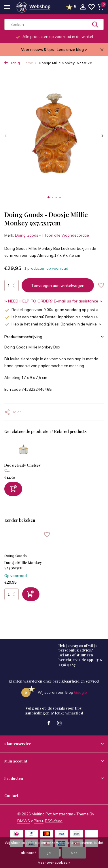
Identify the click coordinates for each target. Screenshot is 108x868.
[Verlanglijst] (92, 7)
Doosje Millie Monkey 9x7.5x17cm (23, 565)
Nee (74, 853)
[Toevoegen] (13, 489)
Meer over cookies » (54, 862)
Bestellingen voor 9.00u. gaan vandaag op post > (51, 310)
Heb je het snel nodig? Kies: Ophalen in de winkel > (53, 324)
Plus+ (39, 821)
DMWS (24, 821)
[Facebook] (49, 723)
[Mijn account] (83, 7)
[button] (49, 197)
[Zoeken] (54, 24)
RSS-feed (54, 821)
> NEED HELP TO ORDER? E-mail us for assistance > (53, 301)
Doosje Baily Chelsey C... (22, 467)
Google (80, 692)
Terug (12, 63)
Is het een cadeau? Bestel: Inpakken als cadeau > (51, 317)
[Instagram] (59, 723)
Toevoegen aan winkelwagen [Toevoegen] (58, 285)
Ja (49, 853)
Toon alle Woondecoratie (67, 235)
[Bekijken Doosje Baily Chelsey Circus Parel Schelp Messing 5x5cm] (24, 451)
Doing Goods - (28, 235)
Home (30, 63)
